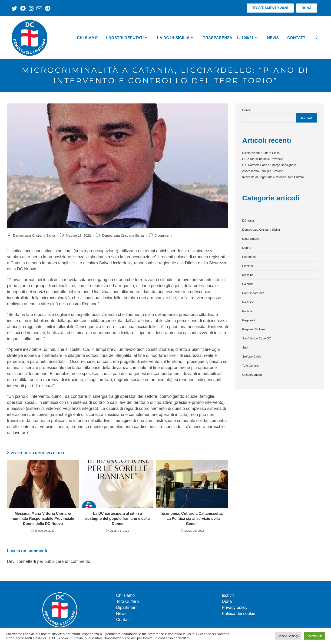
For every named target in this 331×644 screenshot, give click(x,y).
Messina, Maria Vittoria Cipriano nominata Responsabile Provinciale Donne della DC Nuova (43, 519)
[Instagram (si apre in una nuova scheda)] (30, 8)
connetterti (26, 561)
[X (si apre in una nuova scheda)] (15, 8)
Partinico (248, 302)
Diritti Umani (250, 239)
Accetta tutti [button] (314, 636)
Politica (247, 311)
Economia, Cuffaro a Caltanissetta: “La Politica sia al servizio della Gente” (192, 519)
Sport (246, 347)
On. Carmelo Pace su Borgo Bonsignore (269, 165)
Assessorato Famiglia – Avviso (263, 171)
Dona (227, 601)
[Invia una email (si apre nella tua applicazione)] (38, 8)
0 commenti (164, 236)
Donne (247, 248)
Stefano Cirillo (252, 357)
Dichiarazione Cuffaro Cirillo (261, 153)
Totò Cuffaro (250, 366)
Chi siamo (126, 595)
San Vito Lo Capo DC (257, 338)
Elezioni (248, 266)
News (121, 614)
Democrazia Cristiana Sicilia (34, 236)
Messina (248, 275)
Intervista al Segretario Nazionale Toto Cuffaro (273, 177)
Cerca (246, 110)
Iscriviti (228, 595)
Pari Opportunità (253, 293)
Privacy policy (235, 607)
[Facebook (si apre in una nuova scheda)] (22, 8)
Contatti (123, 620)
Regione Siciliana (254, 329)
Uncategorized (252, 375)
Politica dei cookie (238, 614)
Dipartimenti (127, 607)
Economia (249, 257)
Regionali (248, 320)
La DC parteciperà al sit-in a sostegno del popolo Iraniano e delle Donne (118, 519)
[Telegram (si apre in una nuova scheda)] (46, 8)
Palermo (248, 284)
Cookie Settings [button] (288, 636)
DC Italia (248, 221)
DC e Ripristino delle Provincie (263, 159)
